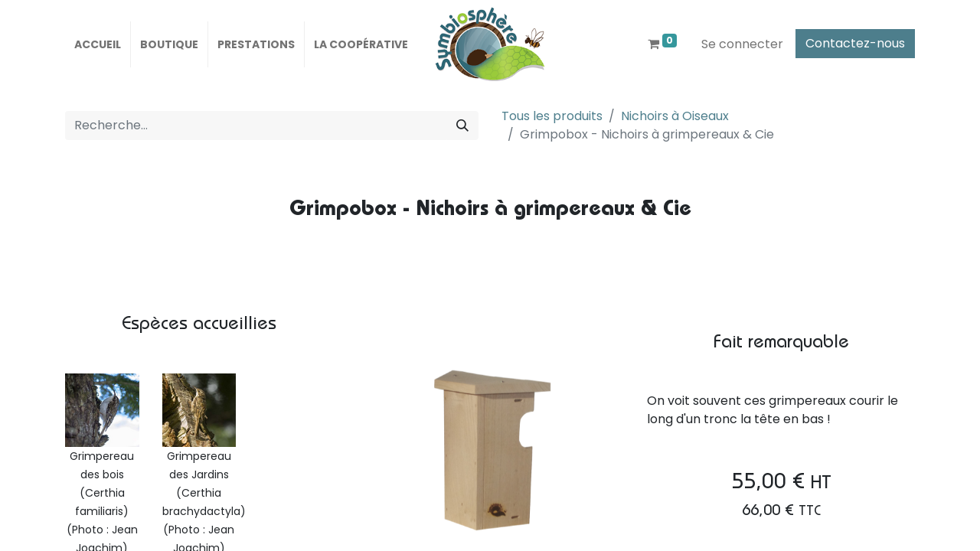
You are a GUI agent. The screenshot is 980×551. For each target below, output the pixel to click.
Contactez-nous (855, 43)
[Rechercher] (462, 126)
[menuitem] (98, 44)
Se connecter (742, 44)
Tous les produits (552, 116)
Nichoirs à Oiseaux (675, 116)
